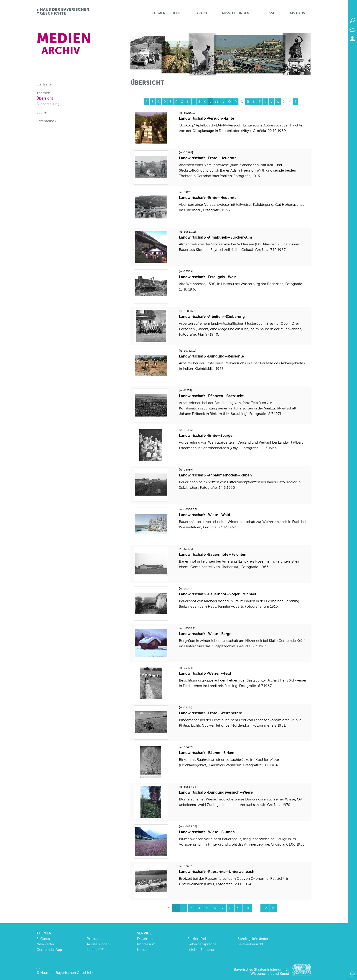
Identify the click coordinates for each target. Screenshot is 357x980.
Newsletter (45, 944)
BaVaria (201, 13)
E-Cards (43, 939)
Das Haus (297, 13)
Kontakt (143, 950)
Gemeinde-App (49, 950)
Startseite (44, 84)
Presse (269, 13)
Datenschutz (147, 939)
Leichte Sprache (201, 950)
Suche (42, 112)
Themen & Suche (166, 13)
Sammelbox (46, 121)
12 (265, 908)
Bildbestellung (48, 104)
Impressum (146, 944)
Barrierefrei (197, 939)
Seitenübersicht (250, 944)
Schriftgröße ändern (254, 939)
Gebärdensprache (202, 944)
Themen (43, 93)
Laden (95, 950)
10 (247, 908)
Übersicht (45, 98)
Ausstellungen (236, 13)
